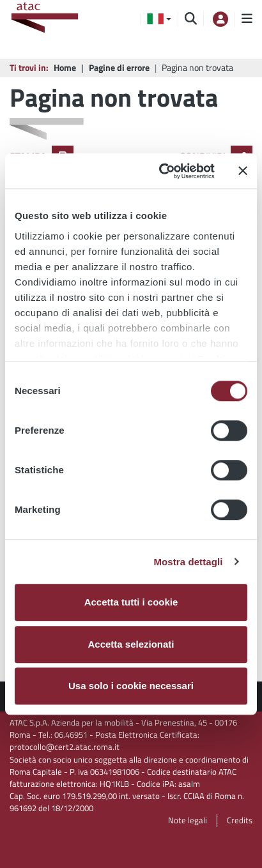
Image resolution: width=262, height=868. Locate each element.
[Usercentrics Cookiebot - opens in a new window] (162, 171)
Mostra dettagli (188, 562)
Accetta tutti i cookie (131, 602)
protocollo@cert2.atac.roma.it (65, 747)
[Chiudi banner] (243, 171)
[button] (159, 19)
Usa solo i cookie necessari (131, 686)
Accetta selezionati (131, 644)
